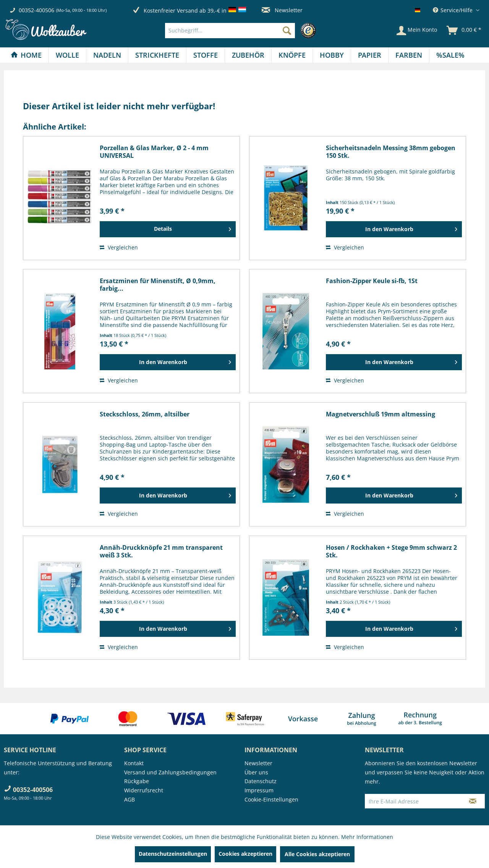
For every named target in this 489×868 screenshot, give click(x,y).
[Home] (26, 55)
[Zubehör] (248, 55)
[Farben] (409, 55)
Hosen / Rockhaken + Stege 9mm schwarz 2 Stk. (391, 551)
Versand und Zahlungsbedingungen (170, 772)
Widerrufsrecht (144, 790)
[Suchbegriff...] (230, 31)
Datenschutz (261, 781)
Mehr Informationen (367, 837)
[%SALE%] (450, 55)
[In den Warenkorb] (394, 229)
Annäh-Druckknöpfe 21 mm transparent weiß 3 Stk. (161, 551)
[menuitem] (242, 31)
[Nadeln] (107, 55)
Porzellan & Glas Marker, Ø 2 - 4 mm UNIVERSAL (154, 152)
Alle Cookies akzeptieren (317, 854)
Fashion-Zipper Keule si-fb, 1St (372, 281)
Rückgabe (137, 781)
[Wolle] (67, 55)
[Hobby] (332, 55)
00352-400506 (36, 10)
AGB (130, 799)
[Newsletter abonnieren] (473, 801)
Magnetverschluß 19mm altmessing (381, 414)
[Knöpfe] (292, 55)
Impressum (259, 790)
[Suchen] (287, 31)
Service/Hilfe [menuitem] (453, 10)
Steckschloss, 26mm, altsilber (145, 414)
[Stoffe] (206, 55)
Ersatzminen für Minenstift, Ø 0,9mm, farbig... (158, 285)
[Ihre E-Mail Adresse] (413, 801)
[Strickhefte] (157, 55)
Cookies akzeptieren (245, 854)
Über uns (256, 772)
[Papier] (370, 55)
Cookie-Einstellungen (271, 799)
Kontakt (134, 763)
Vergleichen (119, 247)
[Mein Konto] (417, 31)
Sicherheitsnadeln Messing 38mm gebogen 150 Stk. (391, 152)
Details (193, 228)
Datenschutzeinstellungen (173, 854)
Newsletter (282, 10)
